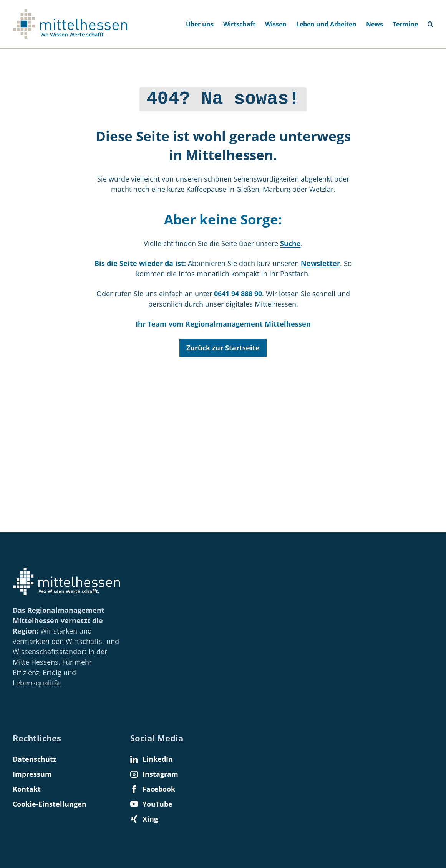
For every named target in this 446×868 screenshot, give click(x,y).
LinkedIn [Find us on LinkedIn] (152, 759)
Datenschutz (35, 759)
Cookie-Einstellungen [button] (50, 804)
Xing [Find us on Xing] (144, 819)
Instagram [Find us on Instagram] (154, 774)
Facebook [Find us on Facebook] (153, 789)
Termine (405, 24)
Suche (290, 241)
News (375, 24)
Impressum (32, 774)
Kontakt (27, 789)
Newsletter (320, 261)
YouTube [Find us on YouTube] (151, 804)
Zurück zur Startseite (223, 346)
